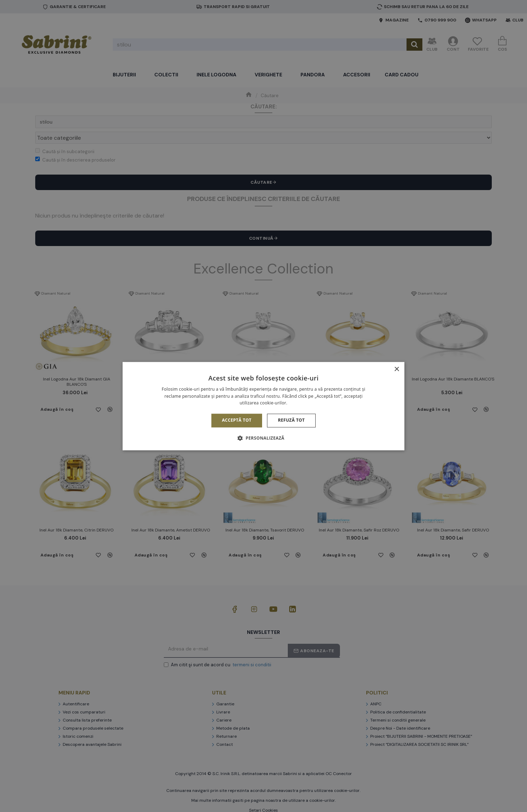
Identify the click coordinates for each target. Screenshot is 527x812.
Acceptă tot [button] (237, 420)
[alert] (263, 406)
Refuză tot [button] (291, 420)
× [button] (396, 369)
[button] (263, 438)
